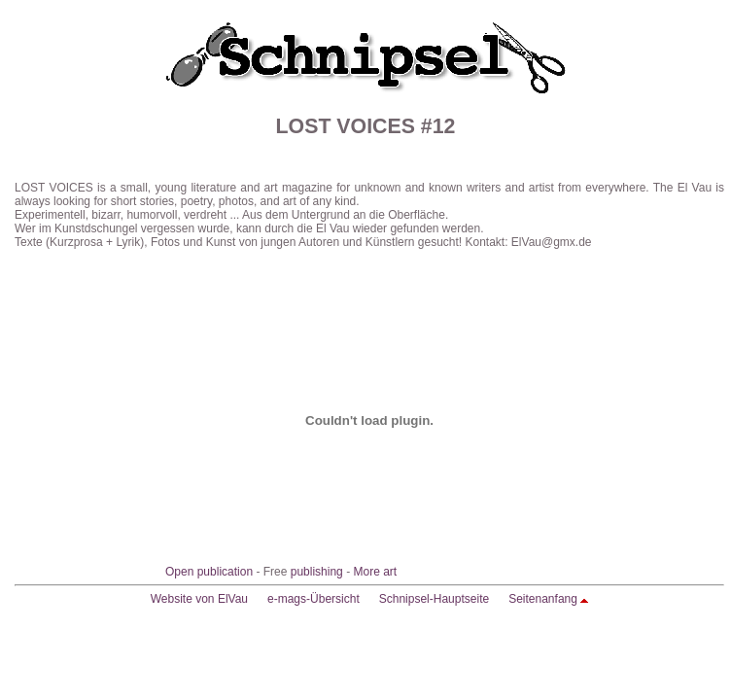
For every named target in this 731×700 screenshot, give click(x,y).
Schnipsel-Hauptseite (434, 599)
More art (375, 572)
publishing (317, 572)
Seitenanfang (543, 599)
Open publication (209, 572)
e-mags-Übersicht (313, 599)
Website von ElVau (199, 599)
